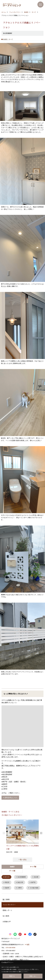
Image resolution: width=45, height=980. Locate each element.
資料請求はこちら (11, 798)
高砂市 (7, 888)
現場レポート (7, 910)
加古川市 (20, 882)
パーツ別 (12, 871)
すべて (7, 877)
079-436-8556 (11, 947)
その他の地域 (34, 888)
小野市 (20, 888)
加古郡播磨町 (22, 877)
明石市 (7, 882)
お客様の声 (7, 921)
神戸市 (33, 882)
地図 (28, 944)
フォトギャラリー (9, 905)
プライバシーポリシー (24, 969)
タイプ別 (33, 867)
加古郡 (36, 877)
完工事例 (6, 916)
